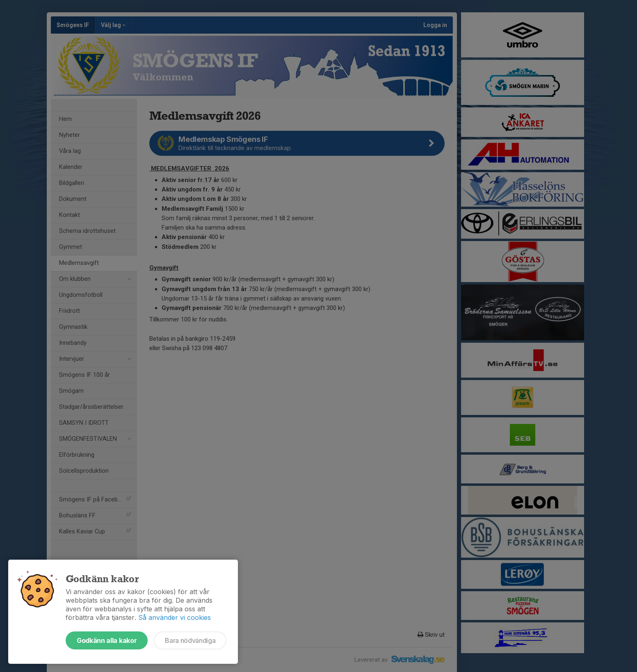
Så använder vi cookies (175, 617)
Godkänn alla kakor (107, 640)
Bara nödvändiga (190, 640)
